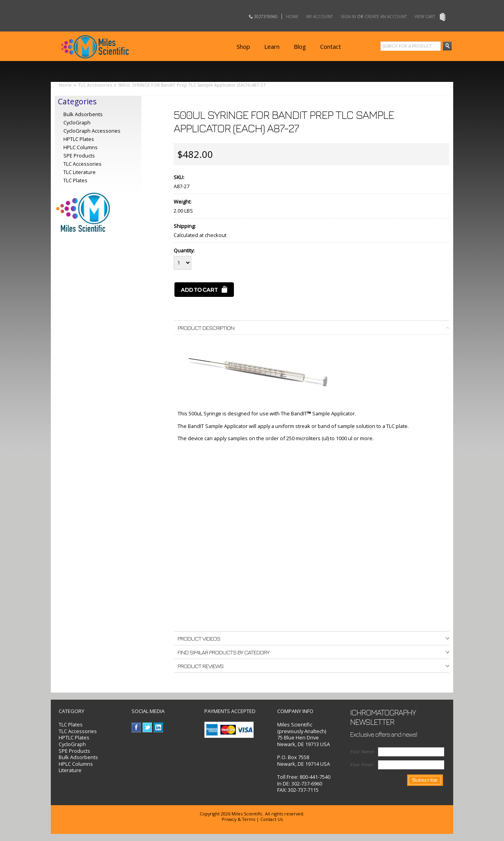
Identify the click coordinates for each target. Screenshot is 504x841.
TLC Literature (80, 172)
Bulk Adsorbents (83, 114)
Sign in (348, 17)
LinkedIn (158, 727)
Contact (331, 46)
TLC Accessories (95, 85)
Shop (243, 46)
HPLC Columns (81, 147)
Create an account (386, 17)
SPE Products (79, 156)
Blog (300, 46)
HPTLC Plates (74, 737)
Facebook (136, 727)
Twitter (147, 727)
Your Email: (362, 764)
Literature (70, 770)
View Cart (425, 17)
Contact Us (271, 819)
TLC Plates (71, 724)
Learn (272, 46)
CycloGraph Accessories (92, 131)
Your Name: (363, 751)
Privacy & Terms (238, 819)
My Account (320, 17)
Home (292, 17)
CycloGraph (77, 122)
